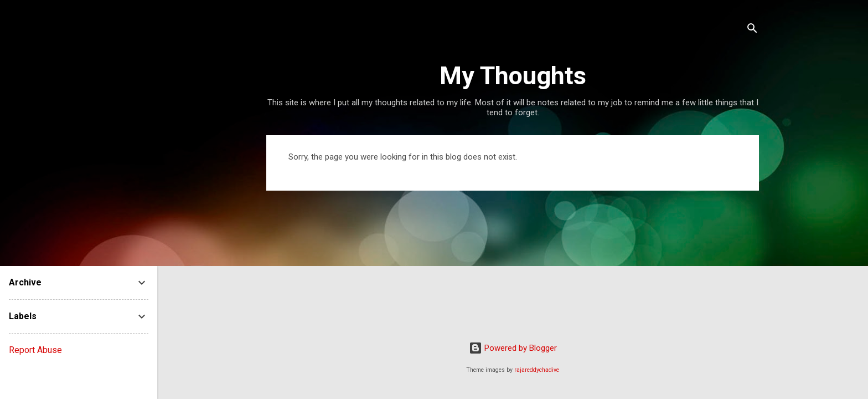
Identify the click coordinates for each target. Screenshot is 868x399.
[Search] (752, 30)
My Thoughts (513, 76)
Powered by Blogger (513, 348)
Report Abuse (35, 350)
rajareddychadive (537, 370)
